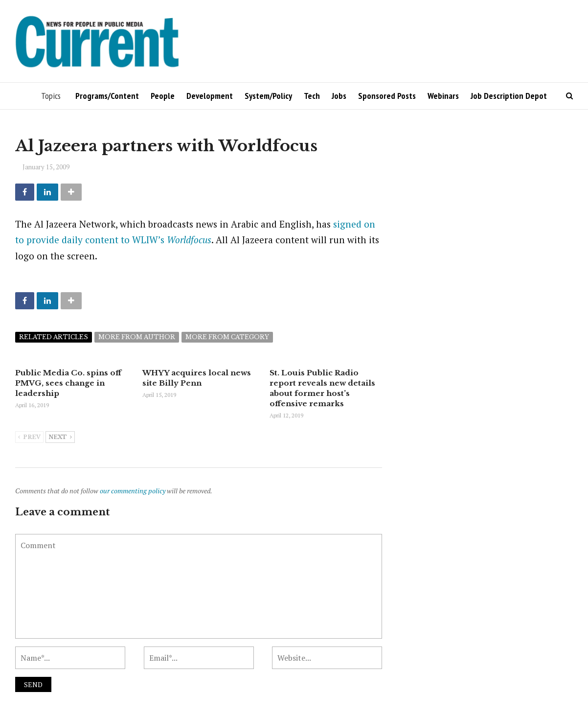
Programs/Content (107, 96)
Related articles (54, 337)
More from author (137, 337)
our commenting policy (133, 491)
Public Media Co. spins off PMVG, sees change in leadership (68, 383)
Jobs (339, 96)
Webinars (443, 96)
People (163, 96)
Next (60, 438)
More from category (227, 337)
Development (210, 96)
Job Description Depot (509, 96)
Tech (312, 96)
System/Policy (268, 96)
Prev (29, 438)
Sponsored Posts (387, 96)
